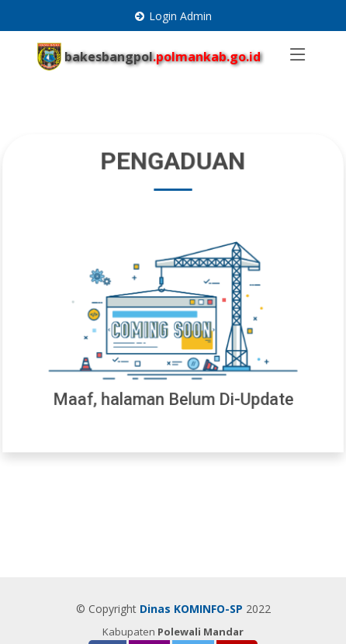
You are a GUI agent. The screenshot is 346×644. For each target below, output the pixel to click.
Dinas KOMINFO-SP (191, 609)
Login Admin (180, 16)
